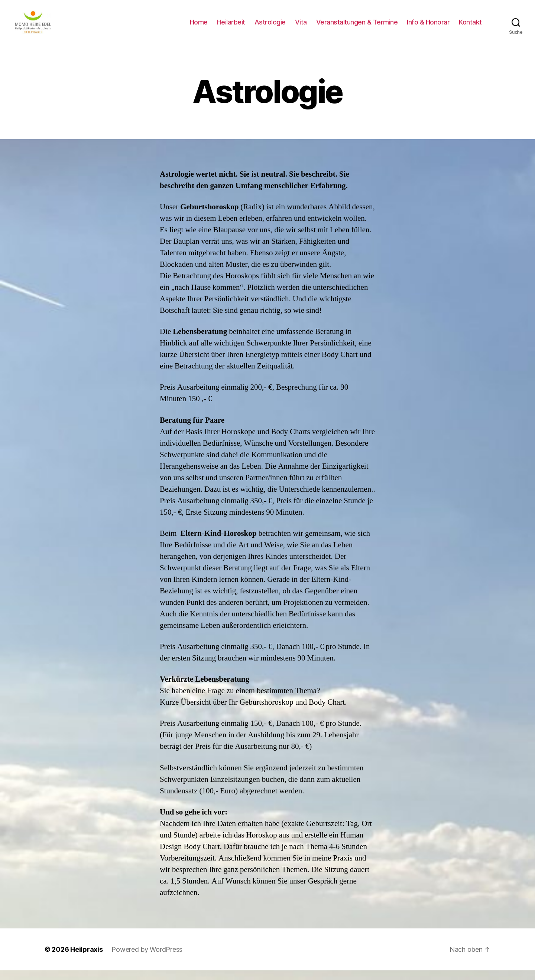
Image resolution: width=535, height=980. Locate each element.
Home (199, 27)
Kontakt (470, 27)
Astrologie (270, 27)
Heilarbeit (231, 27)
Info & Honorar (428, 27)
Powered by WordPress (147, 959)
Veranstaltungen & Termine (357, 27)
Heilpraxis (86, 959)
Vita (301, 27)
